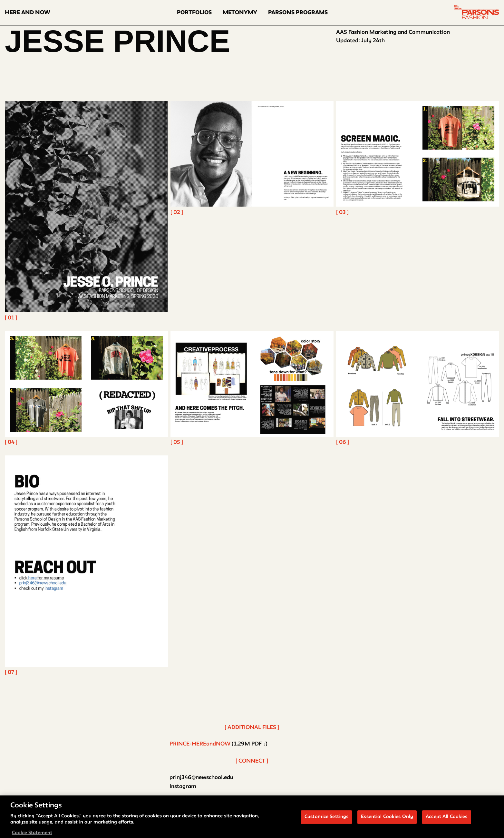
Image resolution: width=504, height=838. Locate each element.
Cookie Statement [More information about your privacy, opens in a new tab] (32, 835)
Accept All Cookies (446, 819)
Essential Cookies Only (387, 819)
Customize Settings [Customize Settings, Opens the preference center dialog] (326, 819)
